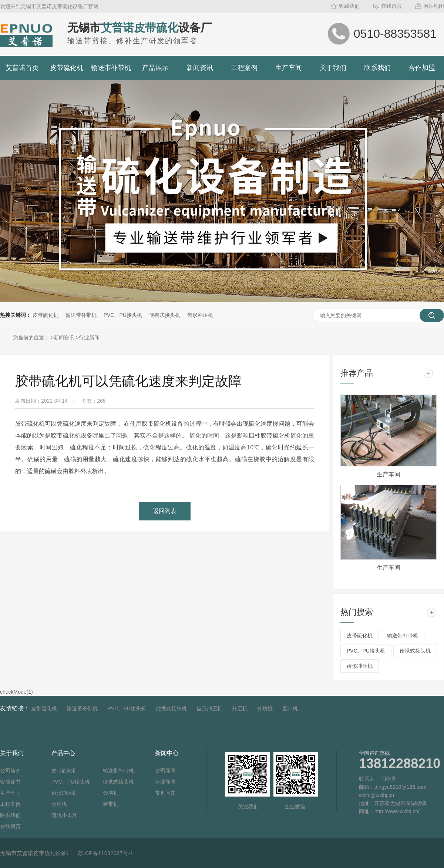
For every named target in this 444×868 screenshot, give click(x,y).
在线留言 (391, 6)
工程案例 (244, 68)
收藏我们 (349, 6)
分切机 (265, 708)
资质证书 (10, 782)
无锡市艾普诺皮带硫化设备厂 (36, 853)
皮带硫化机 (67, 68)
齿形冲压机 (200, 315)
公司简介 (10, 771)
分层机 (240, 708)
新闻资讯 (200, 68)
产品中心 (63, 753)
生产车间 (289, 68)
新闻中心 (167, 753)
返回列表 (165, 511)
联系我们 (377, 68)
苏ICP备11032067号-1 (105, 853)
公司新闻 (165, 771)
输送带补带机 (111, 68)
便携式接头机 (165, 315)
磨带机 (290, 708)
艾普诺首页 (22, 68)
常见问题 (165, 793)
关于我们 (333, 68)
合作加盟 (422, 68)
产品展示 (155, 68)
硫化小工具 (64, 815)
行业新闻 (89, 338)
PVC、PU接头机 (123, 315)
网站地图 (434, 6)
